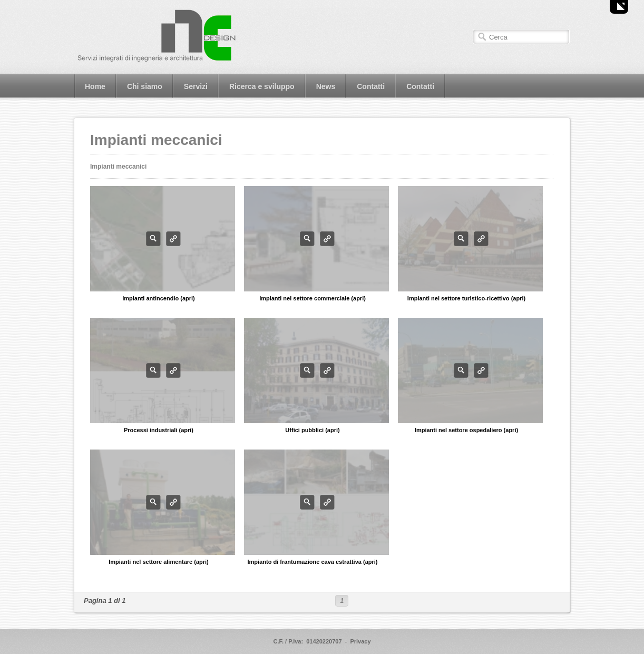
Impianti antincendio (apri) (159, 298)
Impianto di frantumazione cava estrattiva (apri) (313, 562)
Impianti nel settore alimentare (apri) (159, 562)
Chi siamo (145, 86)
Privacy (360, 641)
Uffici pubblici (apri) (312, 430)
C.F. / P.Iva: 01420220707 (307, 641)
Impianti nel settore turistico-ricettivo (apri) (466, 298)
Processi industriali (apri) (159, 430)
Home (95, 86)
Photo (153, 239)
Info (173, 239)
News (326, 86)
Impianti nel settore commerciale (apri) (313, 298)
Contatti (371, 86)
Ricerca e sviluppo (262, 86)
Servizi (196, 86)
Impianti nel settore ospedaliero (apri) (466, 430)
